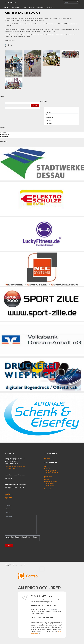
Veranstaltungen (50, 485)
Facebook (47, 458)
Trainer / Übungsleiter (51, 472)
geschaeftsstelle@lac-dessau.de (15, 467)
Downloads (49, 123)
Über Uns (48, 112)
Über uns (47, 467)
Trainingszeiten (49, 483)
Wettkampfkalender (51, 482)
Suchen (78, 2)
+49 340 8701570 (10, 469)
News (47, 115)
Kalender (48, 120)
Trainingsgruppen (50, 471)
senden (9, 545)
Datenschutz (9, 496)
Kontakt (7, 494)
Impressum (8, 498)
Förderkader (49, 118)
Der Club (47, 469)
